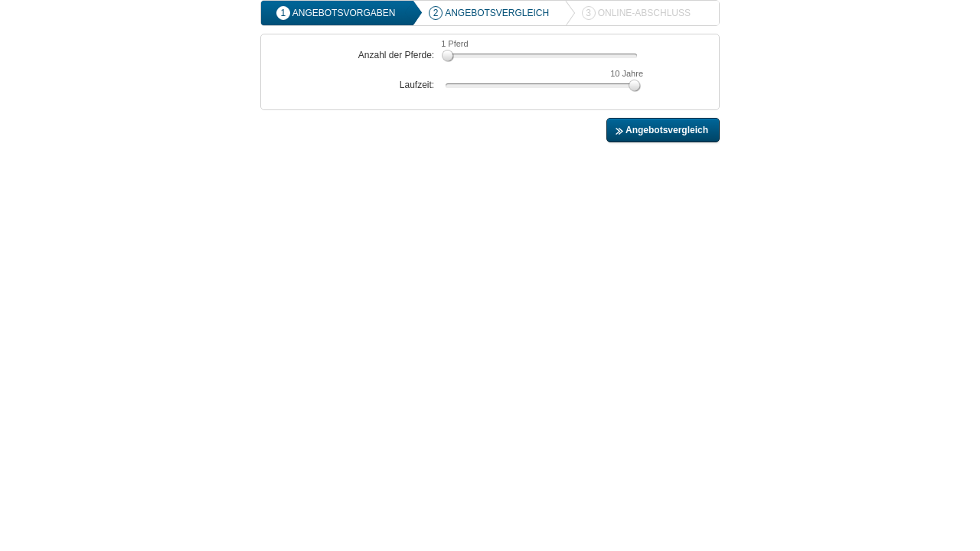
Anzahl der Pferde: (396, 55)
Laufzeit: (417, 85)
